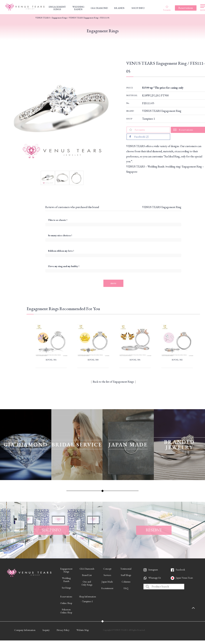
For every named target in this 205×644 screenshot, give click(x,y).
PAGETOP (197, 608)
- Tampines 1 (87, 601)
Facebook (180, 570)
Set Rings (66, 588)
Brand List (87, 575)
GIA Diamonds (87, 569)
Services (107, 575)
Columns (126, 582)
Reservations (66, 597)
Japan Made (107, 582)
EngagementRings (66, 570)
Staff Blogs (126, 575)
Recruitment (107, 588)
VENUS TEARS (43, 18)
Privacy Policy (63, 630)
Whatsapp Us (155, 578)
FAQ (126, 588)
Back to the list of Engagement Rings (113, 382)
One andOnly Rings (87, 583)
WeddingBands (66, 580)
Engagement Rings (59, 18)
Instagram (153, 570)
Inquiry (46, 630)
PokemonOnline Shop (66, 611)
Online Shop (66, 603)
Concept (107, 569)
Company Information (25, 630)
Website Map (83, 630)
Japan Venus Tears (184, 578)
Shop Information (88, 597)
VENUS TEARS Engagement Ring (162, 111)
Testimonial (126, 569)
